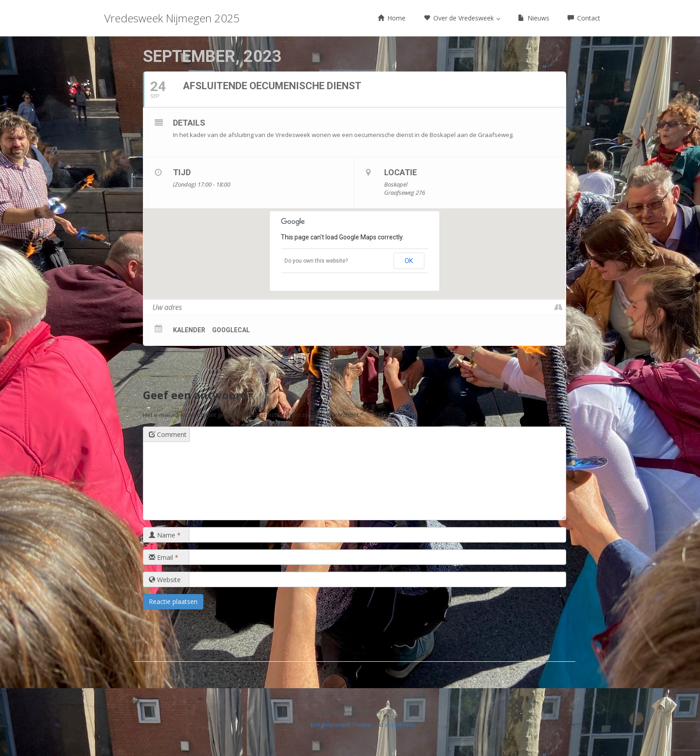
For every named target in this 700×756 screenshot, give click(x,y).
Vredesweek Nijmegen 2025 (172, 18)
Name (165, 535)
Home (392, 18)
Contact (584, 18)
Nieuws (534, 18)
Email (164, 557)
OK (409, 261)
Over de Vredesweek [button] (462, 18)
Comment (168, 434)
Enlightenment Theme (341, 725)
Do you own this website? (316, 261)
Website (165, 580)
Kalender (189, 330)
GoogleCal (231, 330)
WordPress (400, 725)
